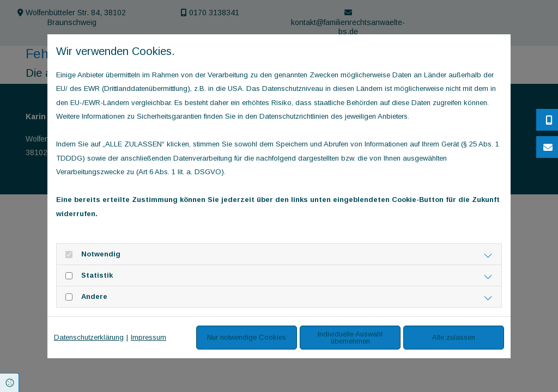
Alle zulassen (454, 337)
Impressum (148, 337)
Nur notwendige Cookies (247, 337)
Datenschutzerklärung (89, 337)
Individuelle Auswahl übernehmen (350, 338)
